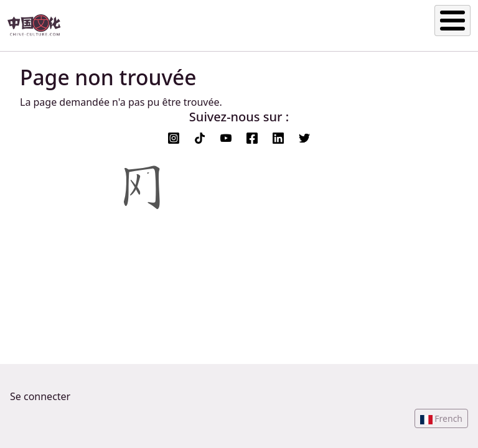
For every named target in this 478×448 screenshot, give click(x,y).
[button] (441, 418)
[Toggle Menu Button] (452, 21)
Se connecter (40, 396)
